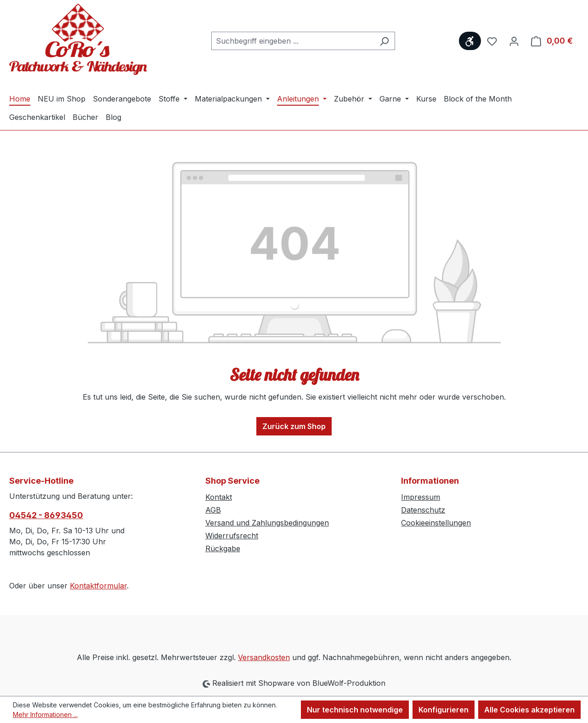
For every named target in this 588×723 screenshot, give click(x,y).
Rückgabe (223, 548)
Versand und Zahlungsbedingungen (267, 523)
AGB (213, 510)
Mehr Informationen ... (45, 715)
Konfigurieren (444, 710)
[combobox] (293, 41)
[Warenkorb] (552, 41)
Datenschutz (423, 510)
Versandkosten (264, 657)
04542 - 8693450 (46, 515)
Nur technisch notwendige (355, 710)
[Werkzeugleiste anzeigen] (470, 41)
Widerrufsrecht (232, 536)
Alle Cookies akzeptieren (529, 710)
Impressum (421, 497)
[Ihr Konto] (514, 41)
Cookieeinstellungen (436, 523)
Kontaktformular (98, 586)
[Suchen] (384, 41)
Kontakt (219, 497)
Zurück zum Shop (294, 426)
